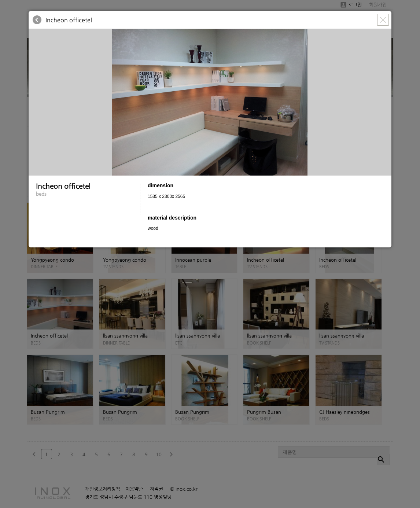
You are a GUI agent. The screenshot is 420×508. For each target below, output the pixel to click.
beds (41, 194)
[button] (385, 36)
